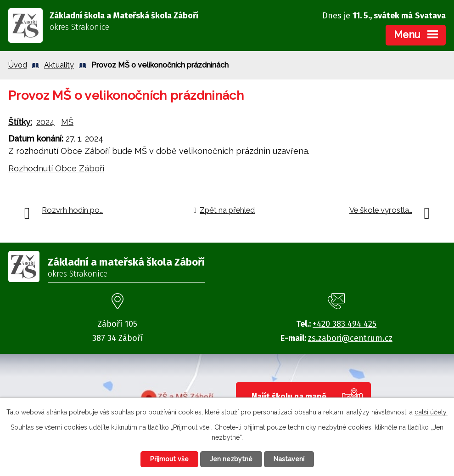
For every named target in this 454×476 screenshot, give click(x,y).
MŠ (67, 122)
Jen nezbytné (231, 459)
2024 (45, 122)
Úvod (18, 65)
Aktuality (59, 65)
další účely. (431, 412)
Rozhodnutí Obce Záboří (56, 168)
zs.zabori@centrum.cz (350, 338)
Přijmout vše (169, 459)
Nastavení (289, 459)
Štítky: (20, 122)
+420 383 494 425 (345, 324)
